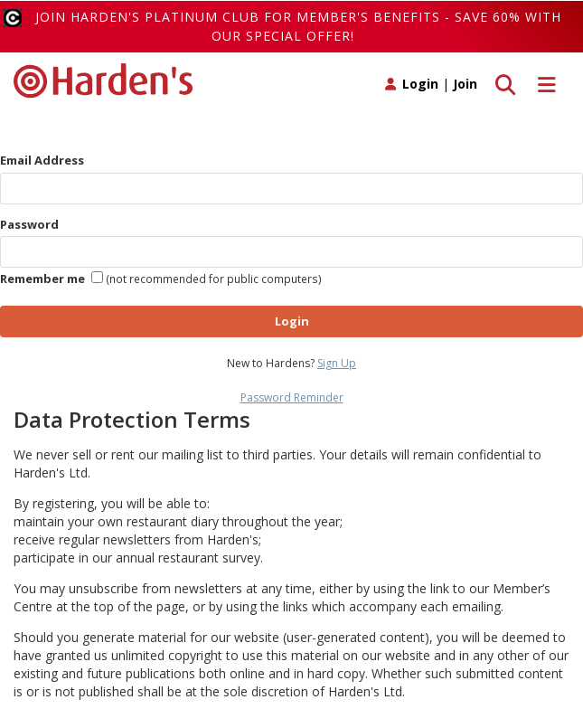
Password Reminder (292, 397)
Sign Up (337, 363)
